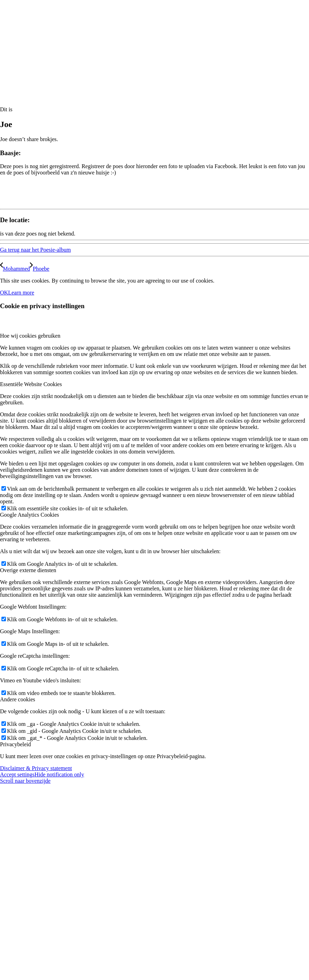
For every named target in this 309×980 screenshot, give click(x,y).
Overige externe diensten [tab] (28, 570)
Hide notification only (59, 774)
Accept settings (17, 774)
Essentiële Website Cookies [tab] (31, 384)
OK (4, 293)
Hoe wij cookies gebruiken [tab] (30, 336)
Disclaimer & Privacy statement (36, 768)
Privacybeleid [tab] (15, 744)
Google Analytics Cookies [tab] (29, 515)
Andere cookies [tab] (18, 699)
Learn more (21, 293)
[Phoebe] (40, 269)
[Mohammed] (15, 269)
